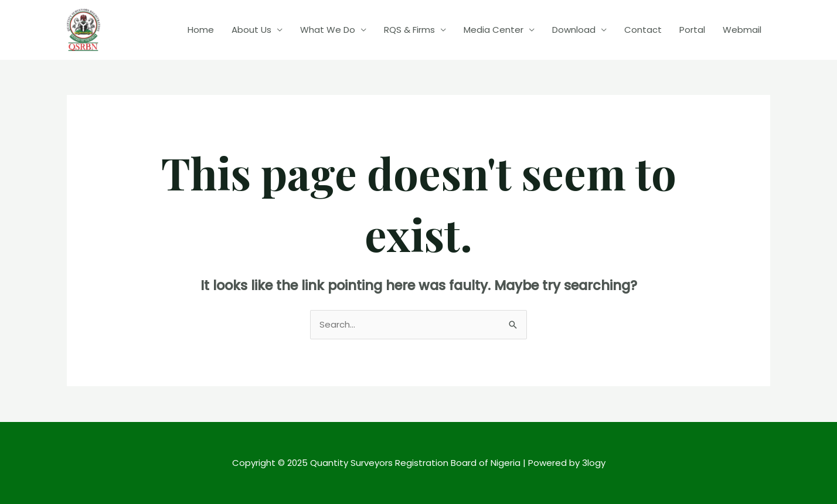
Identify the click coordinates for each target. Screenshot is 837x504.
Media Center (494, 30)
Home (201, 30)
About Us (251, 30)
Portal (692, 30)
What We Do (328, 30)
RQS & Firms (409, 30)
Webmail (742, 30)
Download (574, 30)
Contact (643, 30)
